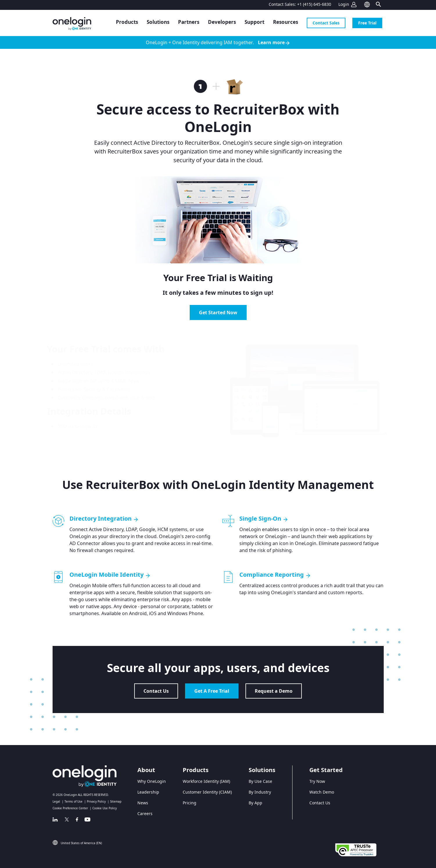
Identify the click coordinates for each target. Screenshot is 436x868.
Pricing (190, 803)
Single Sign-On (264, 519)
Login (344, 4)
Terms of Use (73, 801)
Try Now (317, 781)
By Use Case (260, 781)
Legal (56, 801)
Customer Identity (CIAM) (207, 792)
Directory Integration (104, 519)
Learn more (274, 43)
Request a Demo (274, 691)
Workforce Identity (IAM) (206, 781)
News (143, 803)
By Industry (260, 792)
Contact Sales (326, 23)
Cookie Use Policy (105, 808)
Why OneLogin (152, 781)
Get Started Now (218, 312)
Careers (145, 813)
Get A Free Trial (212, 691)
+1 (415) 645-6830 (314, 4)
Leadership (148, 792)
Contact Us (156, 691)
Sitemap (116, 801)
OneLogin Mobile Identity (110, 575)
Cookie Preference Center (70, 808)
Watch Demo (322, 792)
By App (255, 803)
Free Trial (367, 23)
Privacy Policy (96, 801)
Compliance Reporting (275, 575)
